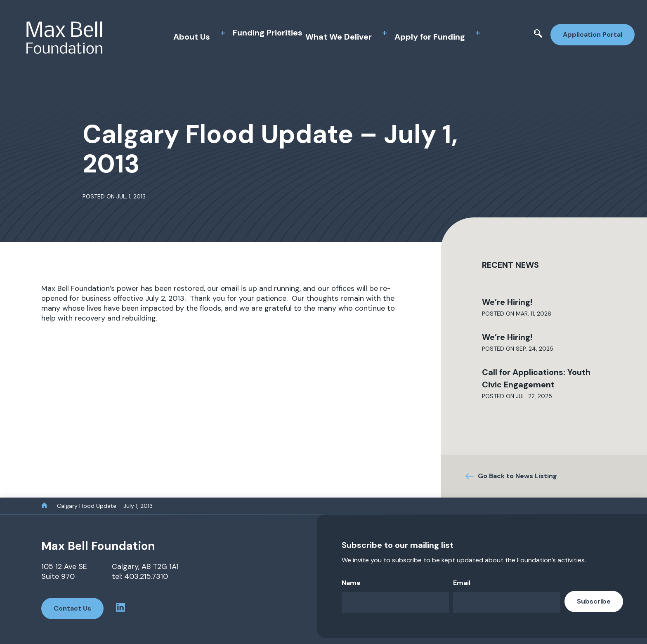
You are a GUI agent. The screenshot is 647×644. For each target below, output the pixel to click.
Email (462, 583)
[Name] (395, 603)
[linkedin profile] (120, 609)
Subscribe (594, 601)
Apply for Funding (430, 37)
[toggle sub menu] (223, 33)
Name (351, 583)
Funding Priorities (268, 33)
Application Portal (593, 34)
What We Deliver (339, 37)
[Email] (507, 603)
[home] (44, 506)
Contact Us (72, 608)
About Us (192, 37)
